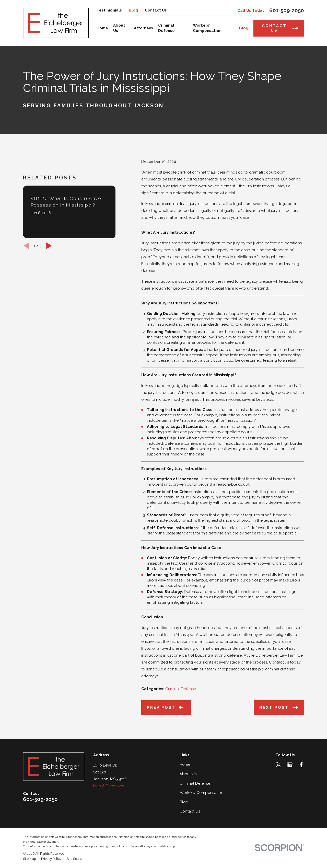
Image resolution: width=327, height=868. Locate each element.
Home (185, 764)
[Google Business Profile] (290, 765)
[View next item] (49, 298)
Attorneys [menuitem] (143, 28)
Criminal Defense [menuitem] (166, 28)
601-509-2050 (287, 10)
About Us (188, 774)
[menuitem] (29, 859)
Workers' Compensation (201, 793)
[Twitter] (278, 765)
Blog (133, 10)
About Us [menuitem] (119, 28)
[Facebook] (301, 765)
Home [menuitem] (102, 28)
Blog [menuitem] (244, 28)
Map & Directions (109, 786)
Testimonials (109, 10)
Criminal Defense (181, 689)
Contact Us (156, 10)
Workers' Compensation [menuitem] (207, 28)
